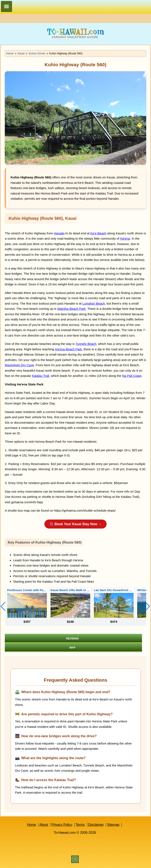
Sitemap (113, 825)
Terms (80, 825)
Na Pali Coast (132, 376)
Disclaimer (96, 825)
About (44, 825)
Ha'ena (125, 238)
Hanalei (59, 233)
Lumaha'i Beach (94, 303)
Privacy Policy (62, 825)
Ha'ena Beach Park (68, 349)
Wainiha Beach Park (72, 309)
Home (32, 825)
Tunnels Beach (86, 344)
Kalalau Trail (41, 376)
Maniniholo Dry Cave (19, 365)
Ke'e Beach (98, 233)
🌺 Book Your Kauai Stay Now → (75, 524)
